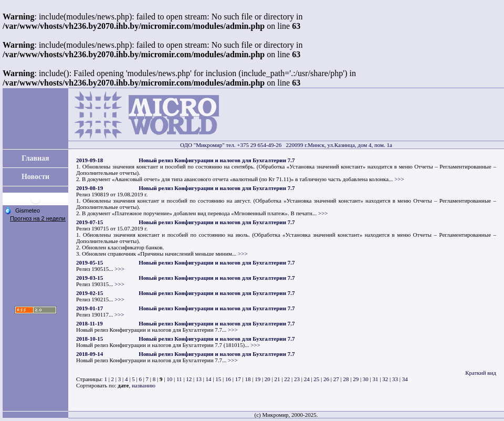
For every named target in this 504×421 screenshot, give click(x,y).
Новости (35, 177)
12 (189, 379)
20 (267, 379)
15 (218, 379)
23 (297, 379)
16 (228, 379)
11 (179, 379)
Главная (35, 158)
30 (366, 379)
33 (395, 379)
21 (277, 379)
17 (238, 379)
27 (336, 379)
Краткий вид (481, 373)
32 (385, 379)
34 (405, 379)
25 (316, 379)
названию (144, 385)
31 (376, 379)
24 (307, 379)
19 (258, 379)
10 (169, 379)
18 (248, 379)
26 (326, 379)
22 (287, 379)
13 (199, 379)
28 (346, 379)
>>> (399, 179)
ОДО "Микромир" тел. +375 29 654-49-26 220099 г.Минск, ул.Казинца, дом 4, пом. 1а (286, 145)
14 (209, 379)
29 (356, 379)
